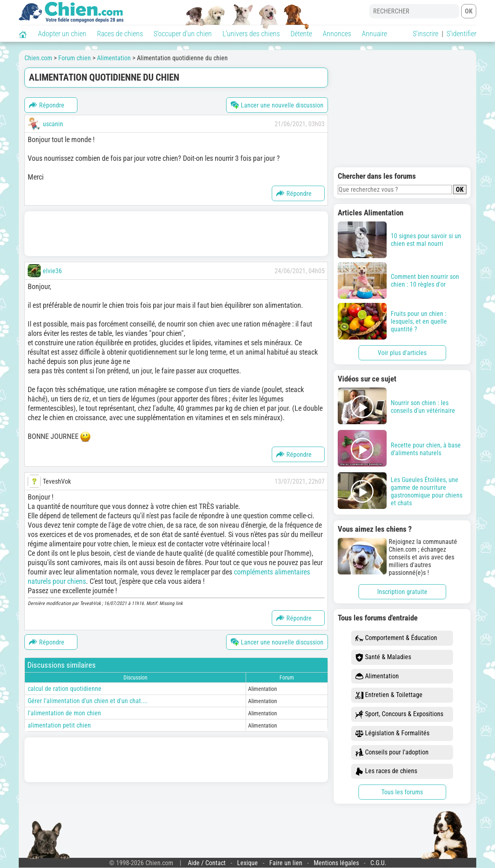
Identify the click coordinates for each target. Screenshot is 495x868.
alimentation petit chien (59, 725)
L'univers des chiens (251, 34)
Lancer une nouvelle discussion (277, 105)
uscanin (53, 124)
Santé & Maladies (383, 657)
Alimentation (377, 676)
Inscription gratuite (402, 592)
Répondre (47, 105)
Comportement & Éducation (396, 638)
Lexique (247, 863)
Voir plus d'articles (402, 353)
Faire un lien (286, 863)
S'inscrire (426, 34)
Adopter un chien (62, 34)
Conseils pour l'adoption (392, 753)
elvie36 (52, 271)
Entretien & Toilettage (389, 695)
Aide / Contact (207, 863)
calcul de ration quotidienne (65, 689)
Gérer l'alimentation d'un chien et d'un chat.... (88, 701)
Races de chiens (120, 34)
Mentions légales (336, 863)
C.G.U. (378, 863)
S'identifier (461, 34)
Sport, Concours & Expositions (399, 714)
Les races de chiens (386, 771)
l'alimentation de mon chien (64, 713)
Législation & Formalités (392, 733)
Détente (301, 34)
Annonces (337, 34)
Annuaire (374, 34)
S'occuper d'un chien (183, 34)
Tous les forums (402, 792)
